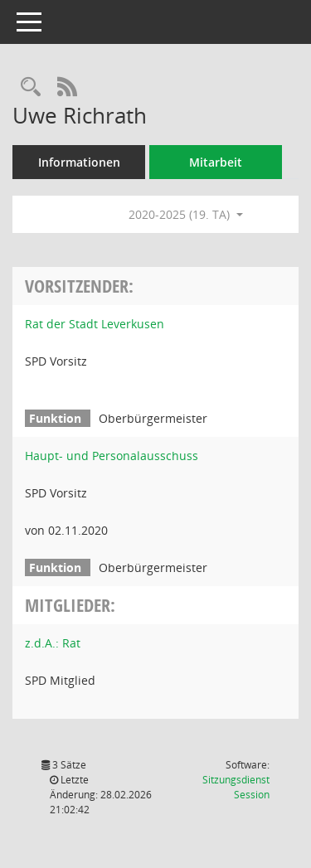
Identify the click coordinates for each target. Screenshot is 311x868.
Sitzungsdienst (236, 787)
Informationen (79, 162)
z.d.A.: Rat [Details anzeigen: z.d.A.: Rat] (53, 643)
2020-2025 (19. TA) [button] (186, 214)
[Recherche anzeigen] (31, 87)
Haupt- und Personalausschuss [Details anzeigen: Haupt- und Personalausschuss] (112, 456)
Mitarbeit (216, 162)
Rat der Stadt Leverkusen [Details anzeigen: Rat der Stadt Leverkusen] (95, 324)
